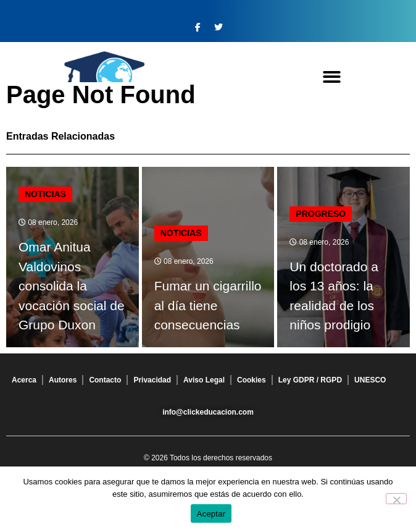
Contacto (105, 380)
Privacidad (152, 380)
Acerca (24, 380)
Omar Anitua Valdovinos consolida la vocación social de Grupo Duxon (72, 286)
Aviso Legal (204, 380)
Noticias (45, 194)
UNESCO (370, 380)
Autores (63, 380)
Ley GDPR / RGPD (310, 380)
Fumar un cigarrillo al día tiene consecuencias (208, 305)
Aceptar (211, 514)
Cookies (252, 380)
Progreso (321, 214)
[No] (396, 499)
